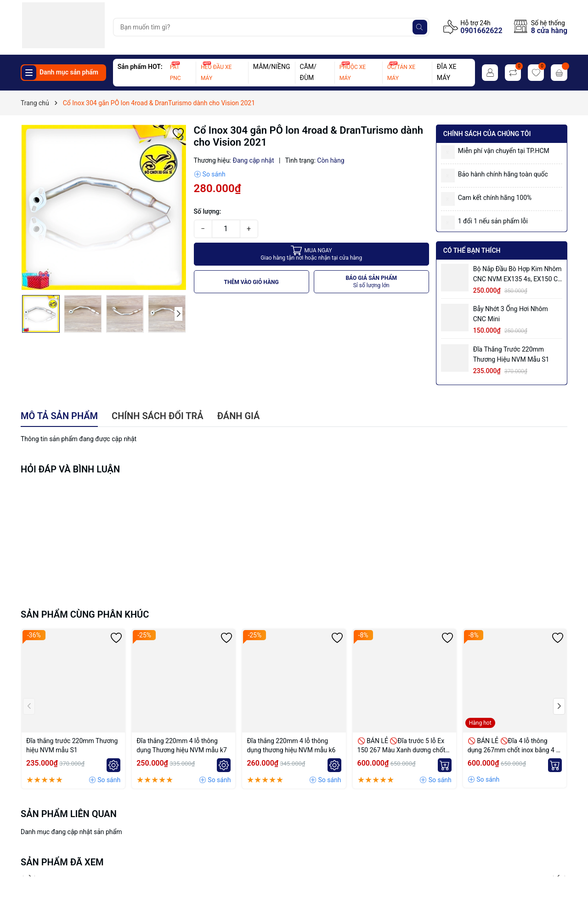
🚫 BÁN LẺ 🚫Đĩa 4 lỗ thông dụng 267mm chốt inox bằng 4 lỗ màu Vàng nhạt (514, 746)
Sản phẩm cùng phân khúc (85, 614)
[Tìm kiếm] (420, 27)
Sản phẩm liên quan (69, 814)
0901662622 (481, 31)
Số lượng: (208, 211)
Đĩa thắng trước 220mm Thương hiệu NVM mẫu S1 (511, 354)
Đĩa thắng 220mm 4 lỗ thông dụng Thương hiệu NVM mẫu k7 (182, 745)
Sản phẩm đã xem (62, 862)
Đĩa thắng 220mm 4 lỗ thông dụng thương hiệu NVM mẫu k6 (291, 745)
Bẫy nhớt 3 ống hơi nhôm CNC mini (511, 314)
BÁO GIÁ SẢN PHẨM (371, 282)
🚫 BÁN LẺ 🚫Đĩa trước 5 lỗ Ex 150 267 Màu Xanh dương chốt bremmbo (401, 746)
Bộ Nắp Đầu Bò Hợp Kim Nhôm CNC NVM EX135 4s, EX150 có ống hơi (517, 275)
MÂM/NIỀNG (272, 67)
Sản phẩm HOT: (140, 67)
